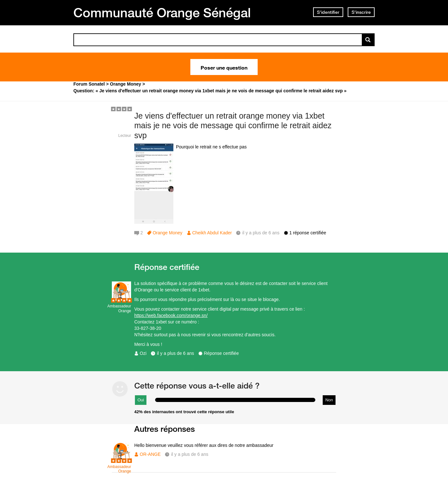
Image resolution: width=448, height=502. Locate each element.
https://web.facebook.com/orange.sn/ (171, 315)
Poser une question (224, 67)
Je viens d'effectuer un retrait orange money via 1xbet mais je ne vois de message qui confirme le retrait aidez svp (233, 126)
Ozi (143, 353)
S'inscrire (361, 12)
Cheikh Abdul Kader (212, 233)
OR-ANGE (150, 454)
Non (329, 400)
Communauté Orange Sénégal (162, 13)
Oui (141, 400)
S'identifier (328, 12)
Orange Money (167, 233)
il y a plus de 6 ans (176, 353)
